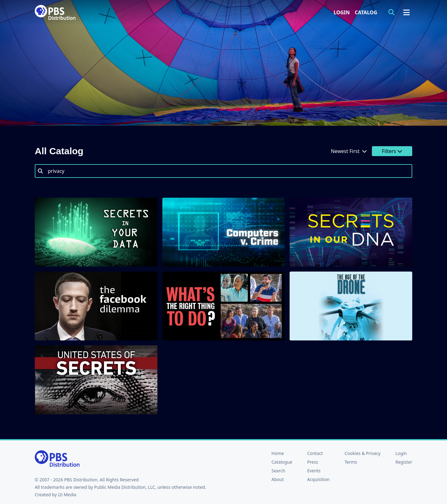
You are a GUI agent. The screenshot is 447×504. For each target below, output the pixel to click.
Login (342, 12)
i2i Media (67, 495)
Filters (392, 151)
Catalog (366, 12)
